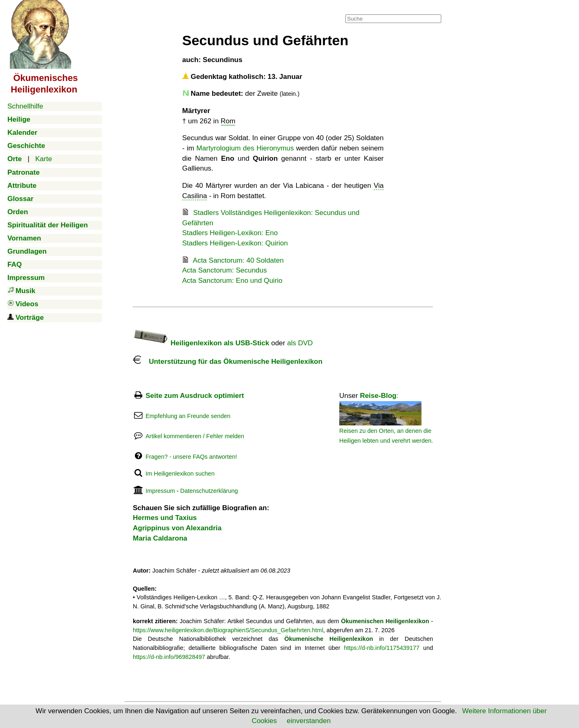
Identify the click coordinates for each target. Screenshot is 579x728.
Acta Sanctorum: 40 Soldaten (238, 260)
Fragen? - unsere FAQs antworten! (191, 457)
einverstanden (309, 721)
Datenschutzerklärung (209, 491)
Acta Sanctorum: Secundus (225, 270)
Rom (228, 121)
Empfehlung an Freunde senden (188, 416)
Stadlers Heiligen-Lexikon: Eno (230, 233)
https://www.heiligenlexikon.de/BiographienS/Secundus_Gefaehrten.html (228, 630)
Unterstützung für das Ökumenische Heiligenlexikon (228, 362)
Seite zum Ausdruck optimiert (195, 396)
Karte (44, 159)
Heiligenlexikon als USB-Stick (201, 343)
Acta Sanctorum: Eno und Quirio (232, 281)
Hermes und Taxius (165, 518)
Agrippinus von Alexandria (177, 528)
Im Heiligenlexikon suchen (180, 474)
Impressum (160, 491)
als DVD (300, 343)
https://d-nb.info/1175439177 (382, 648)
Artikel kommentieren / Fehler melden (195, 436)
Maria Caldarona (160, 538)
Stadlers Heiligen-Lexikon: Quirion (235, 243)
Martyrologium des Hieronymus (245, 148)
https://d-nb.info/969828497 (169, 657)
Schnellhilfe (25, 106)
